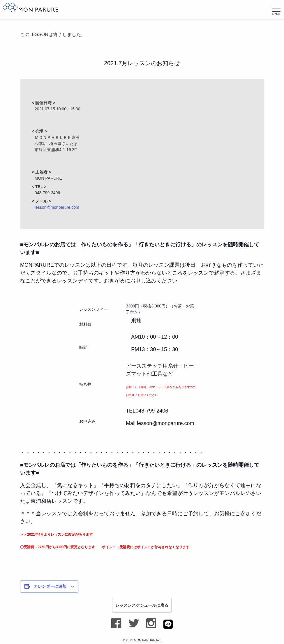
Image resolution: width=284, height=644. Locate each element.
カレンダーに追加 (50, 586)
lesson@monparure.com (57, 207)
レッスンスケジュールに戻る (142, 605)
